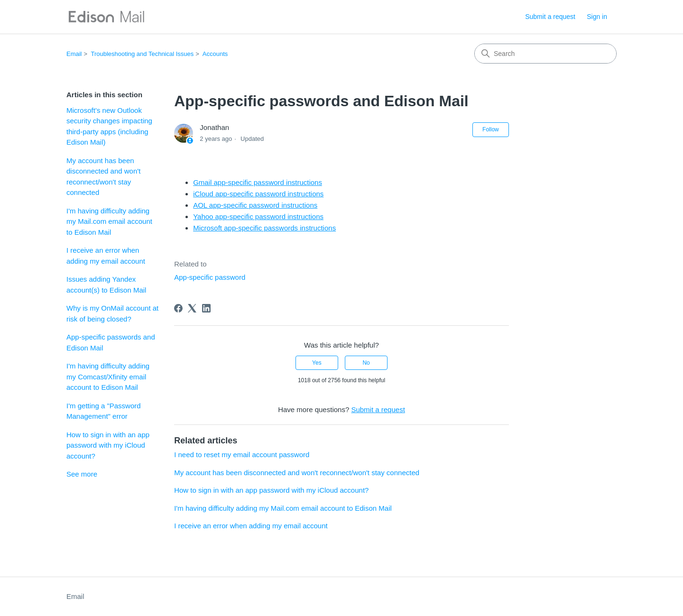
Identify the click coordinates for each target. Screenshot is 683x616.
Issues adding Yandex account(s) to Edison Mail (106, 285)
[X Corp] (192, 308)
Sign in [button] (597, 17)
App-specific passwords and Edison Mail (111, 342)
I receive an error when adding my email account (106, 256)
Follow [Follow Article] (491, 129)
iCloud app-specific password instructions (258, 194)
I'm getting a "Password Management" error (104, 411)
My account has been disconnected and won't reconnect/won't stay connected (103, 177)
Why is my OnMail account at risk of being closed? (112, 313)
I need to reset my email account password (242, 455)
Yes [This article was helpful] (317, 363)
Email (74, 54)
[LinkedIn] (206, 308)
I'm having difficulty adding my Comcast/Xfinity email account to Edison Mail (108, 377)
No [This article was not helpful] (366, 363)
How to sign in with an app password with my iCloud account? (108, 445)
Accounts (215, 54)
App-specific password (210, 277)
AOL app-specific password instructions (255, 205)
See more (82, 474)
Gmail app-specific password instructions (258, 182)
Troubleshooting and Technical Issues (143, 54)
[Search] (545, 54)
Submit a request (550, 17)
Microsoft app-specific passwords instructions (264, 228)
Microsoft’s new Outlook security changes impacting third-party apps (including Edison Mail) (109, 126)
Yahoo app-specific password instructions (258, 216)
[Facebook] (178, 308)
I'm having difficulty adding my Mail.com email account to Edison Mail (109, 221)
